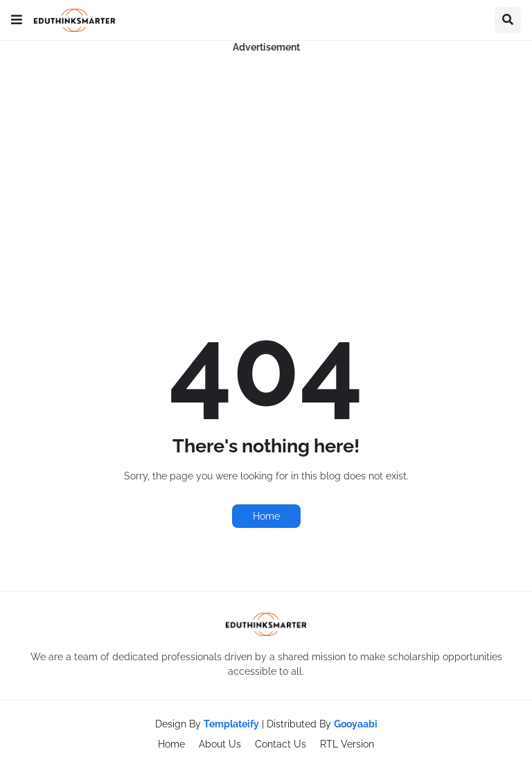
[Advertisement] (266, 152)
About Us (220, 744)
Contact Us (281, 744)
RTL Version (347, 744)
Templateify (231, 724)
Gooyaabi (356, 724)
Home (266, 516)
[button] (17, 20)
